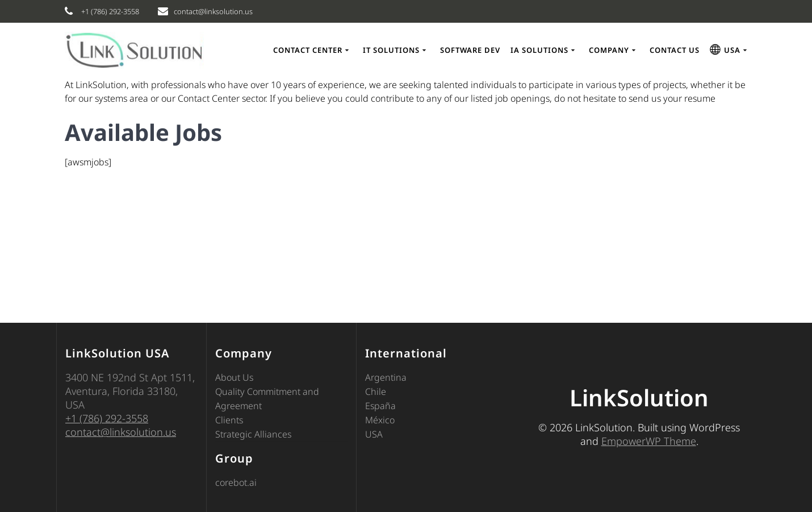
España (380, 406)
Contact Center (308, 50)
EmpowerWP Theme (649, 441)
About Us (234, 377)
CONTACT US (675, 50)
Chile (376, 392)
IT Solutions (391, 50)
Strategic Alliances (253, 434)
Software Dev (470, 50)
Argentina (386, 377)
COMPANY (609, 50)
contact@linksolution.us (121, 432)
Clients (229, 420)
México (380, 420)
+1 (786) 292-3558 (107, 418)
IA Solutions (539, 50)
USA (374, 434)
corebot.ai (236, 482)
